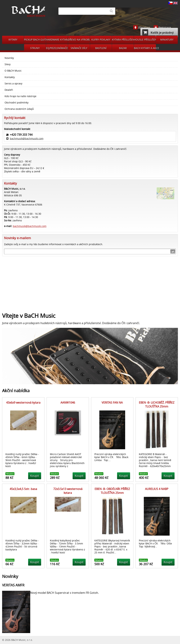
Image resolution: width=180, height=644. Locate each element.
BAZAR (123, 48)
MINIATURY (167, 40)
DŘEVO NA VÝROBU (79, 40)
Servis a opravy (13, 84)
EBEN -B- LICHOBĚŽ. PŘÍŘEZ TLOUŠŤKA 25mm (157, 404)
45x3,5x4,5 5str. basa (23, 489)
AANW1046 (68, 403)
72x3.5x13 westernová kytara (68, 491)
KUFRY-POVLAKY (101, 40)
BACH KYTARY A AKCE (145, 48)
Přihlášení (144, 27)
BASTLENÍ (101, 48)
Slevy (8, 64)
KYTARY (13, 40)
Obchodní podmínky (17, 103)
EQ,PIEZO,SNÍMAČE (57, 48)
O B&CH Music (13, 71)
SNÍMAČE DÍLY (79, 48)
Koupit (35, 476)
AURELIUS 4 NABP (157, 489)
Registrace (165, 27)
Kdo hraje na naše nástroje (20, 96)
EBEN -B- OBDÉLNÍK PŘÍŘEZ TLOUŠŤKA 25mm (112, 491)
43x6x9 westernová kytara (23, 403)
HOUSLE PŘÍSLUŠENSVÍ (145, 40)
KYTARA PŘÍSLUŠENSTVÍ (123, 40)
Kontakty (10, 77)
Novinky (9, 58)
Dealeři (9, 90)
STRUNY (35, 48)
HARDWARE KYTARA (57, 40)
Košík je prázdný (158, 32)
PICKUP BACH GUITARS (35, 40)
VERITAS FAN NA (112, 403)
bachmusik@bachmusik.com (27, 138)
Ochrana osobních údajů (19, 109)
